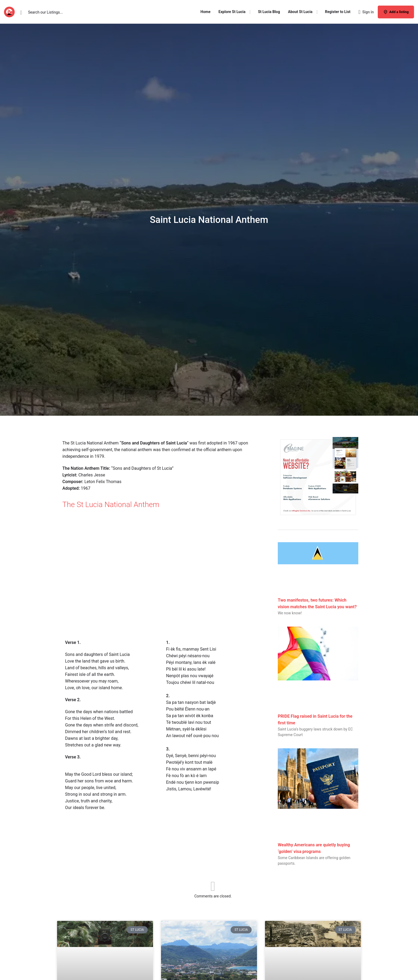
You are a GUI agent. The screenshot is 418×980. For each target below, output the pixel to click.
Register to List (338, 12)
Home (205, 12)
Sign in (368, 12)
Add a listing (396, 12)
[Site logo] (10, 11)
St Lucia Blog (269, 12)
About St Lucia (300, 12)
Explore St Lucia (232, 12)
